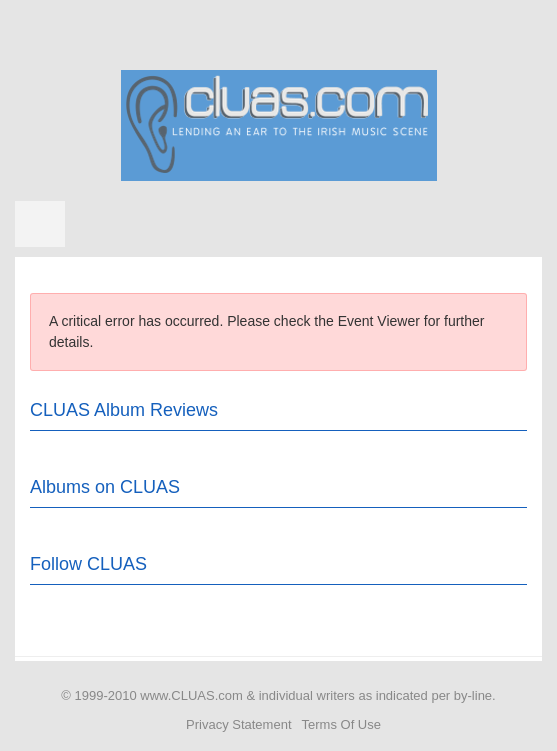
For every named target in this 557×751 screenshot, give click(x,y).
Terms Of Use (341, 724)
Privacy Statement (239, 724)
